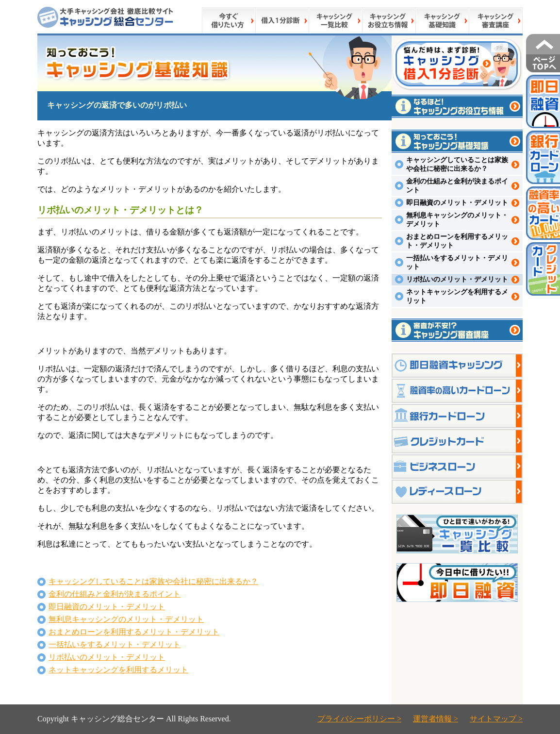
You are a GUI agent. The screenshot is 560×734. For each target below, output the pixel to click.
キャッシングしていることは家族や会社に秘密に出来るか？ (153, 581)
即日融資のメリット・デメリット (107, 607)
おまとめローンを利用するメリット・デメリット (134, 632)
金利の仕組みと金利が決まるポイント (115, 594)
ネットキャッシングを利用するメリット (118, 670)
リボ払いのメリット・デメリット (107, 657)
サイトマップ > (496, 719)
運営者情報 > (436, 719)
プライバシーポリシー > (359, 719)
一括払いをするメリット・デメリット (115, 644)
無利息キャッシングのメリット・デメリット (126, 619)
